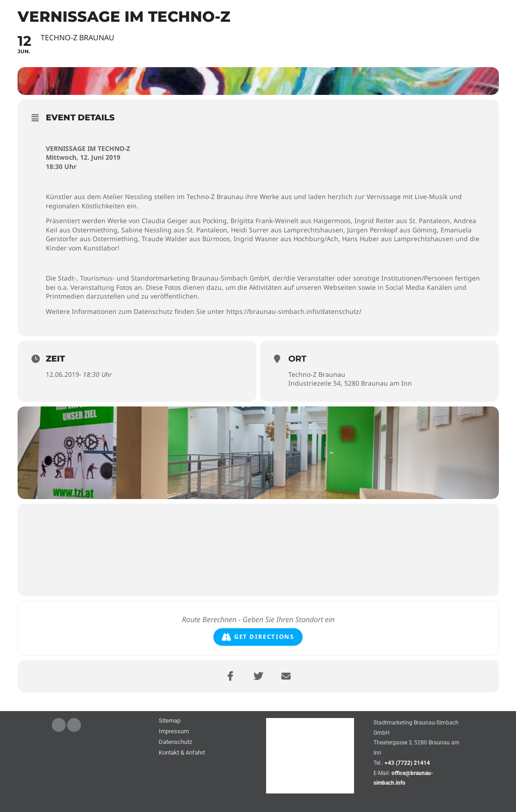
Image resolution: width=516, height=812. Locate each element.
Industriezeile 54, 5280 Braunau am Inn (350, 383)
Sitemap (170, 721)
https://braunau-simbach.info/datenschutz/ (294, 311)
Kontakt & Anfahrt (182, 753)
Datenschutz (175, 742)
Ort (297, 359)
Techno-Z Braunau (317, 374)
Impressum (174, 732)
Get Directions (258, 637)
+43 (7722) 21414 (407, 763)
